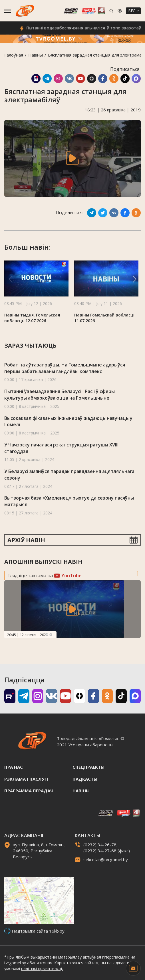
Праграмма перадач (29, 791)
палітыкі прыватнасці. (42, 968)
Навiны (36, 55)
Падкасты (85, 779)
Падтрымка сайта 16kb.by (38, 931)
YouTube (68, 576)
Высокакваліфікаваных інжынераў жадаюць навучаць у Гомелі (68, 421)
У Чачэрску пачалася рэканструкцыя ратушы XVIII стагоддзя (61, 448)
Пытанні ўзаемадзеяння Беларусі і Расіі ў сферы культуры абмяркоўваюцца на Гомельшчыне (60, 395)
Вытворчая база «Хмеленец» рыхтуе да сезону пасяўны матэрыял (69, 501)
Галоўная (14, 55)
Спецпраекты (88, 767)
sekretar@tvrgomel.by (106, 859)
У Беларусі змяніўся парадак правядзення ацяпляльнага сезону (69, 475)
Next (51, 635)
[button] (134, 279)
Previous (47, 635)
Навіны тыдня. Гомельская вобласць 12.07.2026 (32, 318)
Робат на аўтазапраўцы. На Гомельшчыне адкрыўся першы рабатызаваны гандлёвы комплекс (65, 368)
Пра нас (14, 767)
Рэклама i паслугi (26, 779)
